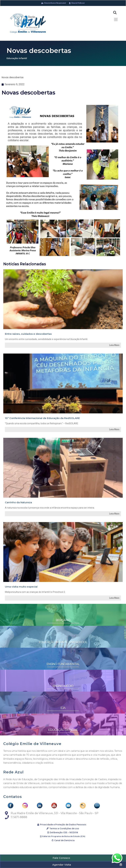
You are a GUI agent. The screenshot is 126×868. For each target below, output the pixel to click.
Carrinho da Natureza (18, 502)
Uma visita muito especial (21, 587)
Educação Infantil (17, 58)
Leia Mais (114, 345)
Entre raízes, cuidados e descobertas (28, 334)
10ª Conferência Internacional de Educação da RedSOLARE (42, 418)
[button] (63, 858)
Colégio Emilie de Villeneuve (32, 744)
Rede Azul (13, 772)
